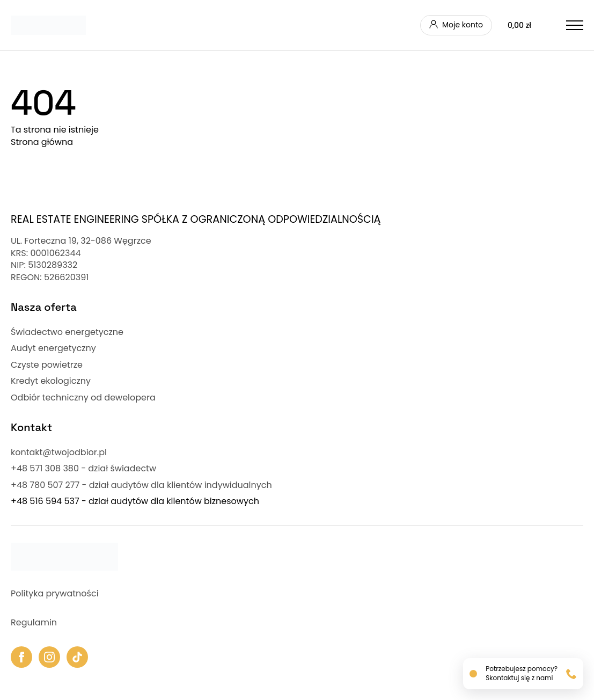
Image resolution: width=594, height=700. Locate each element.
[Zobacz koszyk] (529, 25)
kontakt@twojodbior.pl (59, 453)
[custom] (77, 657)
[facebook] (21, 657)
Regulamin (34, 623)
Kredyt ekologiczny (51, 381)
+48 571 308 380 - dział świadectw (83, 469)
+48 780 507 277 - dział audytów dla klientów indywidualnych (141, 485)
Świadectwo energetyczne (67, 332)
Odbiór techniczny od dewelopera (83, 398)
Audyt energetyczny (53, 348)
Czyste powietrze (47, 365)
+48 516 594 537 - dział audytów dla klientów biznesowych (135, 501)
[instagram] (49, 657)
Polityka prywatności (55, 594)
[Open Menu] (575, 25)
